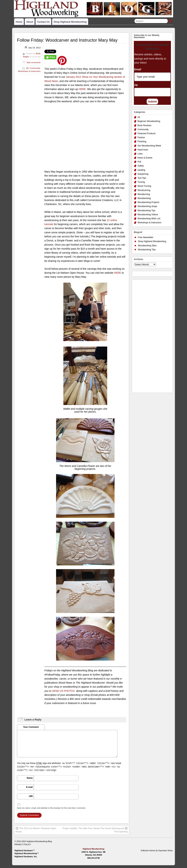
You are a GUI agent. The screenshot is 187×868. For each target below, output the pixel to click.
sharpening (143, 174)
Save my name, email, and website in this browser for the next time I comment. (51, 808)
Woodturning (144, 194)
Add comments (34, 62)
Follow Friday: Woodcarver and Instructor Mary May (67, 40)
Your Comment (31, 727)
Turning (141, 182)
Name (30, 778)
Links (140, 154)
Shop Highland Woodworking (70, 22)
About (30, 22)
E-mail (29, 787)
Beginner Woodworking (149, 121)
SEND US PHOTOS (63, 691)
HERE (82, 89)
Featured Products (147, 133)
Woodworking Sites (147, 246)
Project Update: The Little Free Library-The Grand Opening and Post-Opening (95, 830)
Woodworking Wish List (149, 219)
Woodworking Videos (148, 215)
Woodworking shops (147, 206)
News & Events (145, 158)
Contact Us (43, 22)
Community (35, 68)
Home (19, 22)
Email (138, 69)
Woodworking (144, 198)
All (27, 68)
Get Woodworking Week (149, 146)
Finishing (142, 142)
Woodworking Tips (146, 211)
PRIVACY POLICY (23, 844)
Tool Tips (142, 178)
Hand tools (143, 150)
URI (31, 796)
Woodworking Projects (148, 202)
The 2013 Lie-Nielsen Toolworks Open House (36, 830)
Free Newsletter (146, 237)
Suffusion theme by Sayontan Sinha (157, 850)
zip (136, 85)
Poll (139, 162)
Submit (152, 102)
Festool (141, 137)
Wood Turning (144, 186)
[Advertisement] (148, 335)
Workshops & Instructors (29, 71)
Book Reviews (144, 125)
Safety (141, 166)
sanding (141, 170)
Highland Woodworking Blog (39, 841)
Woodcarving (144, 190)
